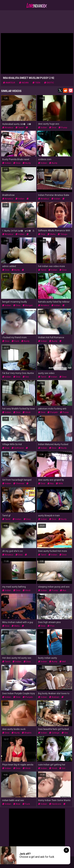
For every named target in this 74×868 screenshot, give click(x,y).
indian (24, 83)
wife (59, 484)
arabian (54, 697)
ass (51, 484)
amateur (9, 83)
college (54, 733)
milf (63, 662)
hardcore (55, 804)
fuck (15, 341)
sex (26, 377)
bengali (28, 305)
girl (62, 768)
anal (17, 804)
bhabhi (27, 733)
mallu (51, 234)
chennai (19, 484)
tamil (20, 128)
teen (36, 83)
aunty (27, 163)
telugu (63, 234)
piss (51, 626)
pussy (63, 128)
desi (53, 128)
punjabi (53, 412)
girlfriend (18, 448)
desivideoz (13, 627)
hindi (27, 412)
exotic (49, 83)
